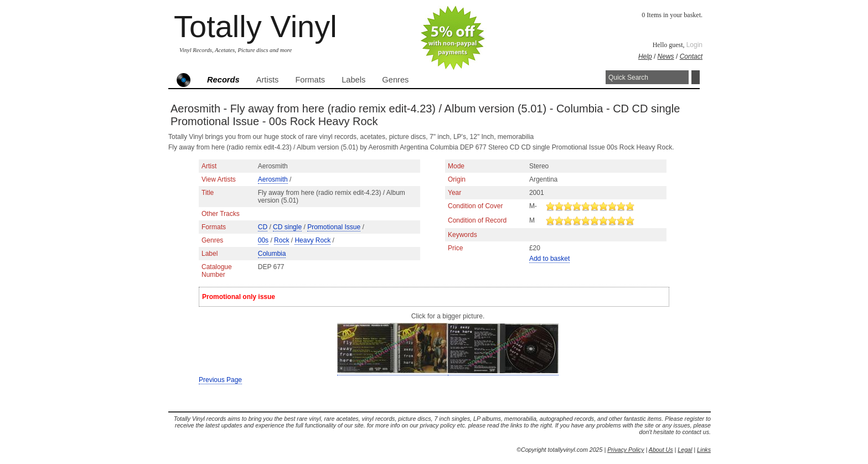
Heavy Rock (312, 240)
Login (694, 45)
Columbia (272, 254)
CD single (287, 227)
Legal (685, 450)
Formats (310, 80)
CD (263, 227)
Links (704, 450)
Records (223, 80)
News (666, 56)
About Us (661, 450)
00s (263, 240)
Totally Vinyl (255, 26)
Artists (268, 80)
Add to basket (549, 259)
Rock (281, 240)
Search (696, 77)
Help (645, 56)
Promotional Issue (334, 227)
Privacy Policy (626, 450)
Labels (353, 80)
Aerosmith (273, 179)
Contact (691, 56)
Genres (395, 80)
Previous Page (220, 380)
